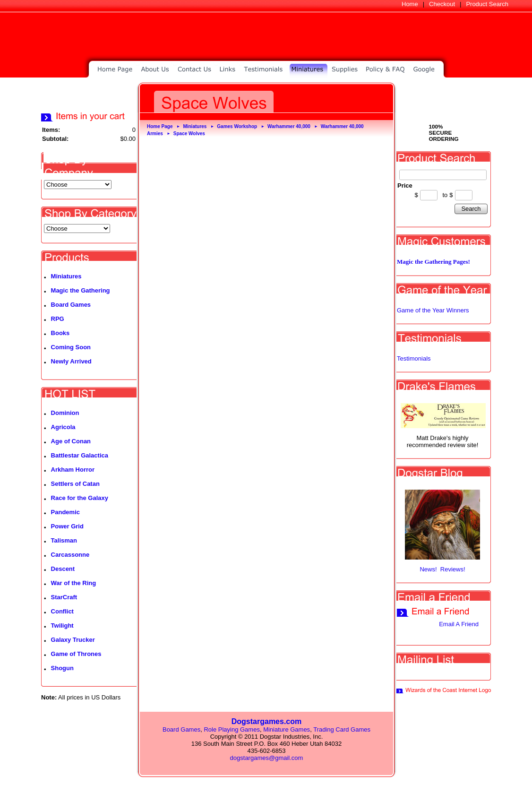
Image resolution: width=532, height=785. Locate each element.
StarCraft (64, 597)
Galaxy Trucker (73, 640)
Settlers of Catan (75, 484)
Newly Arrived (71, 361)
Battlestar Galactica (80, 455)
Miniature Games (287, 729)
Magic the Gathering (81, 290)
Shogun (62, 668)
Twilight (62, 625)
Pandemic (65, 512)
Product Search (487, 4)
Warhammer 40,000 (289, 126)
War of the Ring (74, 583)
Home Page (160, 126)
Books (60, 333)
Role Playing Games (232, 729)
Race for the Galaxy (80, 498)
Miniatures (66, 276)
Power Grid (67, 526)
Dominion (65, 413)
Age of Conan (71, 441)
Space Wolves (189, 134)
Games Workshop (237, 126)
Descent (63, 569)
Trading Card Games (342, 729)
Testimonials (414, 358)
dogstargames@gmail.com (267, 758)
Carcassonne (70, 555)
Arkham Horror (73, 470)
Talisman (64, 540)
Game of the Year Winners (433, 310)
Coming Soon (71, 347)
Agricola (63, 427)
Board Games (71, 305)
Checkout (442, 4)
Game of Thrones (76, 654)
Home (410, 4)
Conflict (62, 611)
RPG (58, 319)
